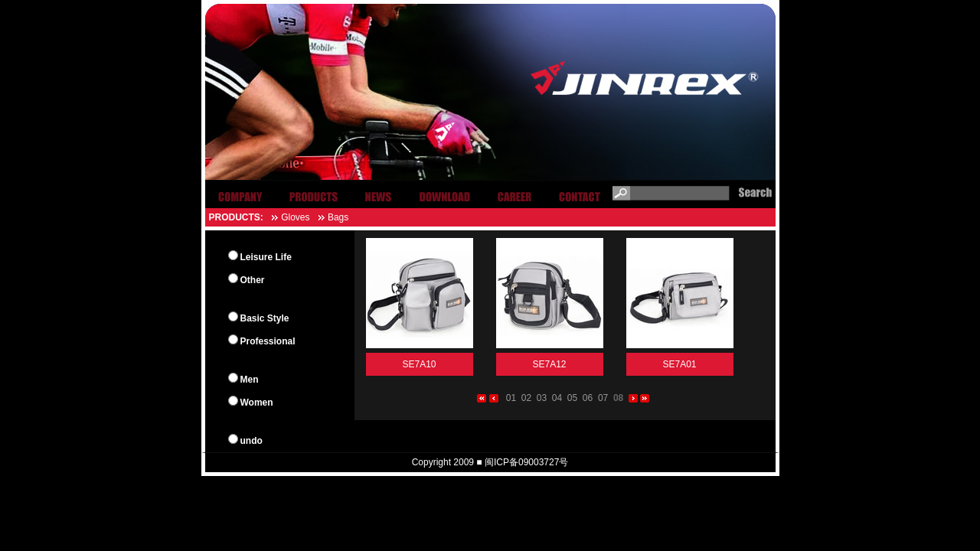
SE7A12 (549, 364)
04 (557, 398)
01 (511, 398)
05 (572, 398)
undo (252, 441)
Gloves (295, 217)
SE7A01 (679, 364)
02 (526, 398)
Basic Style (265, 318)
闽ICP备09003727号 (526, 462)
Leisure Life (266, 257)
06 (588, 398)
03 (542, 398)
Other (253, 280)
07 (603, 398)
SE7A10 (419, 364)
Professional (268, 341)
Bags (338, 217)
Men (250, 380)
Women (257, 403)
